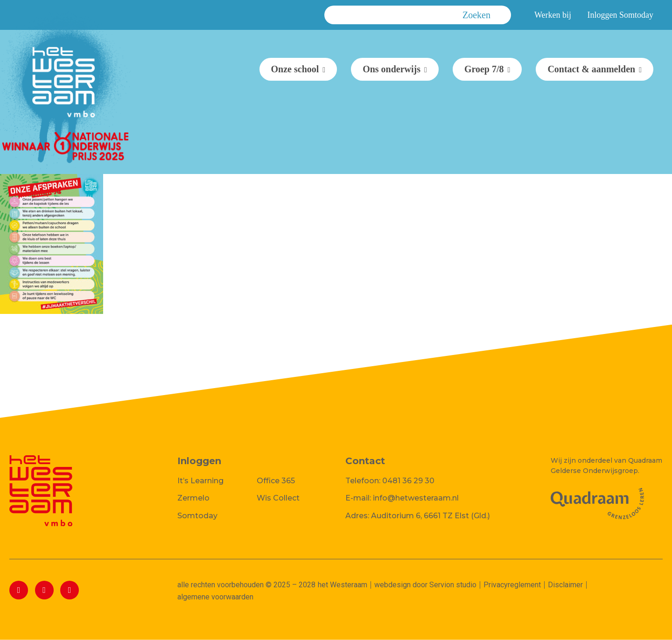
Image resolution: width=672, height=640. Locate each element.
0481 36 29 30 (408, 481)
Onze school (295, 69)
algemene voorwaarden (215, 597)
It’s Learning (200, 481)
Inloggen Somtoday (621, 15)
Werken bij (553, 15)
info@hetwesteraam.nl (416, 498)
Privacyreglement (512, 585)
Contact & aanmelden (591, 69)
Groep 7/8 (484, 69)
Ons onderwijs (392, 69)
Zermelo (193, 498)
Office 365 (276, 481)
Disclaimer (565, 585)
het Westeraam (343, 585)
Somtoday (197, 516)
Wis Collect (278, 498)
